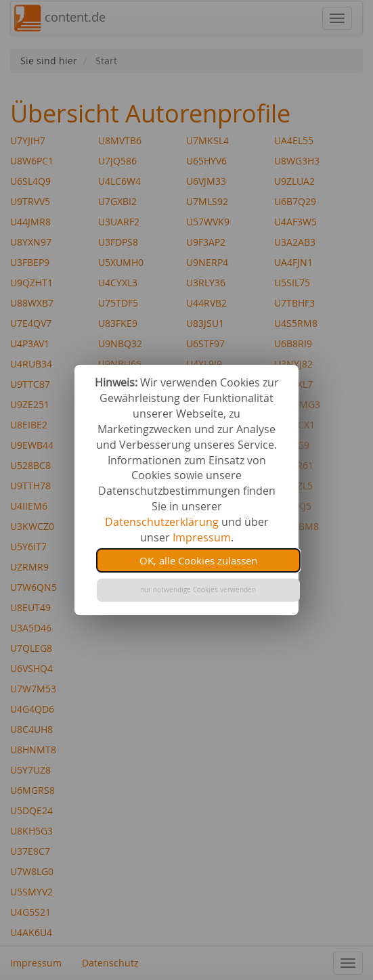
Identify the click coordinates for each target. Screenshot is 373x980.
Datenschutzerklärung (162, 522)
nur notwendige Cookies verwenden (198, 590)
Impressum (202, 537)
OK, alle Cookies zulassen (198, 560)
